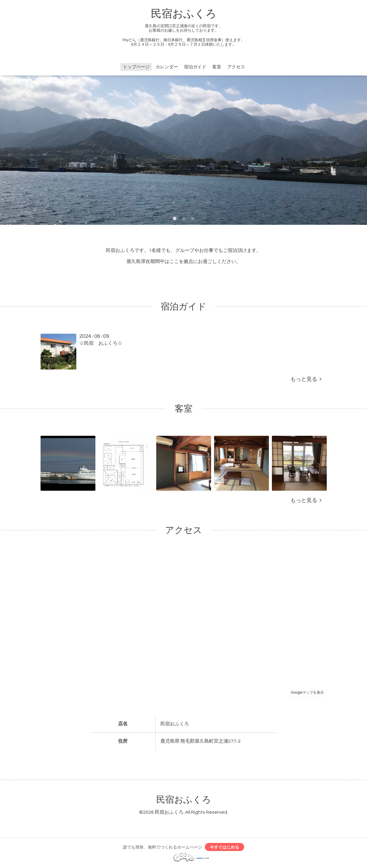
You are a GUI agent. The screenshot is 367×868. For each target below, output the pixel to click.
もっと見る (306, 379)
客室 (217, 67)
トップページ (136, 67)
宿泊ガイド (195, 67)
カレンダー (167, 67)
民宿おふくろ (184, 14)
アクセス (236, 67)
